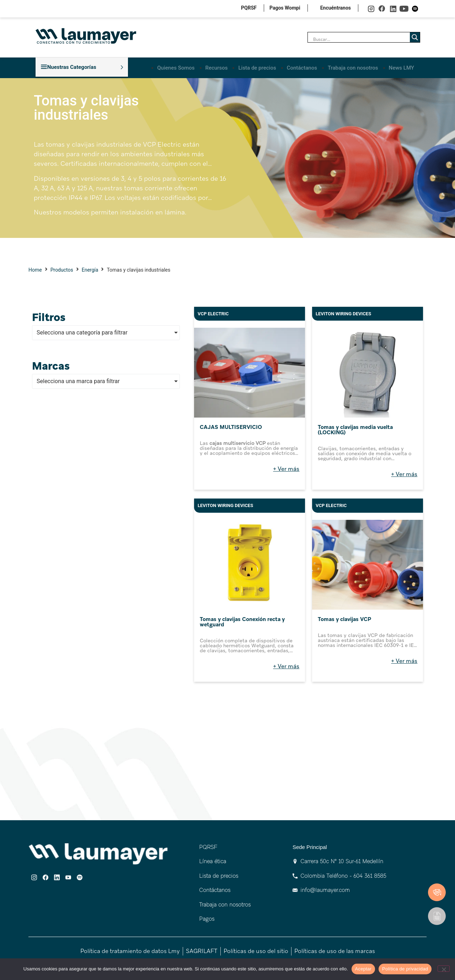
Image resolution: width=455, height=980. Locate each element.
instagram (371, 9)
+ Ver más (286, 467)
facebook (382, 9)
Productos (62, 268)
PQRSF (249, 8)
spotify (415, 9)
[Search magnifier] (415, 37)
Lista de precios (258, 67)
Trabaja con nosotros (353, 67)
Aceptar (363, 969)
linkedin (393, 9)
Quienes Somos (177, 67)
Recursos (217, 67)
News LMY (402, 67)
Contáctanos (302, 67)
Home (35, 268)
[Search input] (361, 39)
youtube (404, 9)
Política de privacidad (405, 969)
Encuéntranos (336, 8)
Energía (90, 268)
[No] (444, 969)
